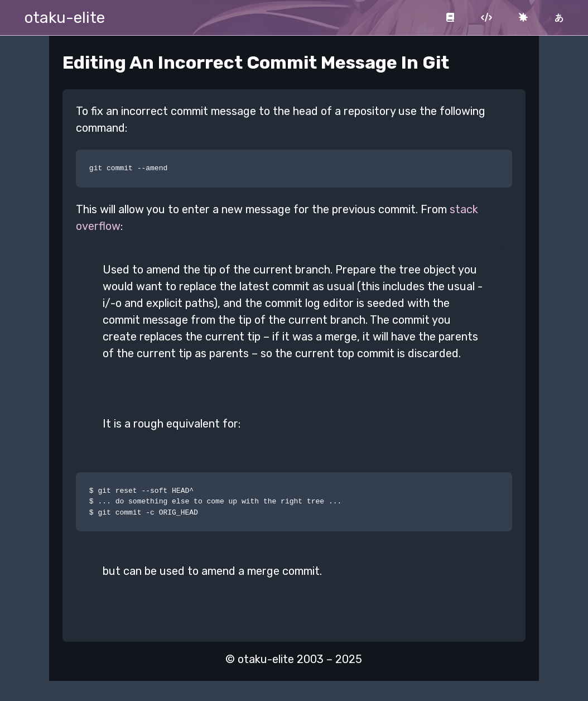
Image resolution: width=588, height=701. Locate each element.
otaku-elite (65, 18)
